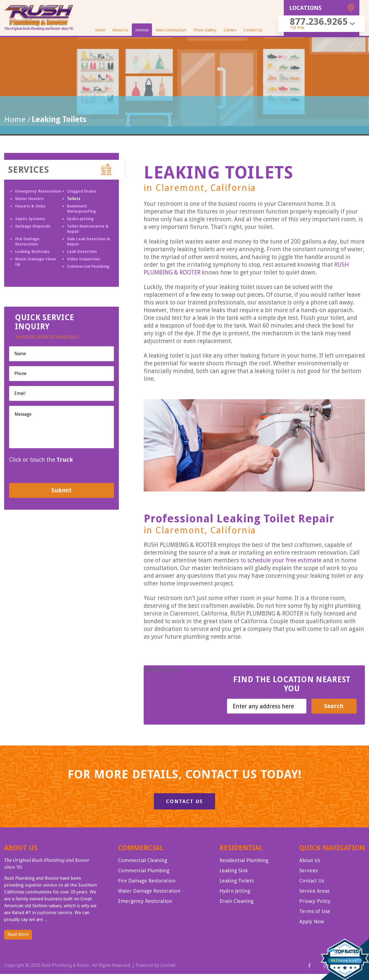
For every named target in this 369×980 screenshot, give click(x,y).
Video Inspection (84, 259)
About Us (120, 30)
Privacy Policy (315, 901)
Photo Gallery (205, 30)
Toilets (74, 199)
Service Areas (314, 891)
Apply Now (311, 921)
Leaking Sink (234, 870)
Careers (230, 30)
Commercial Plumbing (88, 266)
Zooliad (168, 965)
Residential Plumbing (244, 860)
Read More (18, 934)
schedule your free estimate (284, 560)
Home (100, 30)
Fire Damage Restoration (147, 881)
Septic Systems (30, 219)
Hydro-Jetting (80, 219)
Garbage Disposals (33, 226)
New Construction (171, 30)
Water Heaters (29, 199)
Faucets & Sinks (30, 206)
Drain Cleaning (236, 901)
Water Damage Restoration (149, 891)
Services (142, 30)
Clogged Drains (82, 191)
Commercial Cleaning (143, 860)
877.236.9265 (319, 21)
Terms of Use (315, 911)
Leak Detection (82, 252)
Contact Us (253, 30)
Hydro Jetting (235, 891)
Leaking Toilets (237, 881)
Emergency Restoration (38, 191)
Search (334, 706)
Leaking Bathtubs (32, 252)
